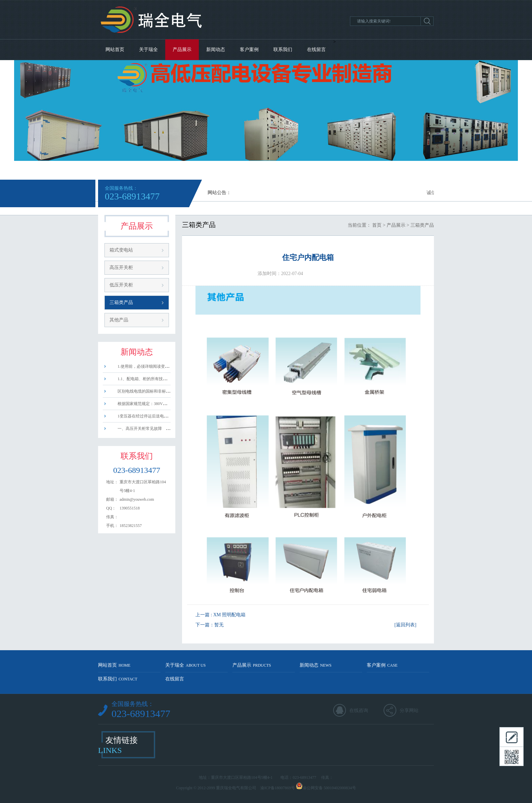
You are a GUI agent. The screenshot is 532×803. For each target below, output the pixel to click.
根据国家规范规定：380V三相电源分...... (149, 404)
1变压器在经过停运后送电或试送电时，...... (152, 416)
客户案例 (249, 50)
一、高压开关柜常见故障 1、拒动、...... (152, 429)
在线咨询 (359, 710)
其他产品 (119, 320)
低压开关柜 (121, 285)
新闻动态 (216, 50)
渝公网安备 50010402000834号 (329, 788)
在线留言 (316, 50)
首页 (377, 225)
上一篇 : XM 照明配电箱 (220, 615)
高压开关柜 (121, 267)
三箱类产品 (121, 302)
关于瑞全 (148, 50)
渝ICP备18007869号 (278, 788)
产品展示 (182, 50)
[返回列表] (405, 625)
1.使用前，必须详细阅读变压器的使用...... (150, 366)
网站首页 (115, 50)
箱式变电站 (121, 250)
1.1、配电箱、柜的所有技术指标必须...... (149, 379)
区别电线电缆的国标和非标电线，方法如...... (153, 391)
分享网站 (409, 710)
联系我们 (283, 50)
